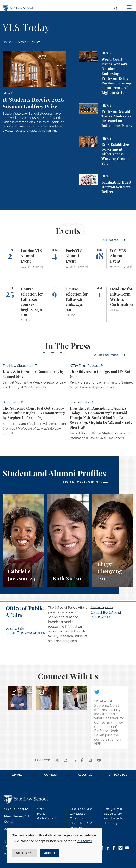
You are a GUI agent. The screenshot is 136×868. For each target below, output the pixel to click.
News (40, 809)
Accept (50, 853)
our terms (85, 841)
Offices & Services (82, 809)
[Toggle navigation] (129, 7)
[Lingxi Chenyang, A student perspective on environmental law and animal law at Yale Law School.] (113, 541)
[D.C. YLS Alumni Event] (113, 258)
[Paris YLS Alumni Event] (68, 258)
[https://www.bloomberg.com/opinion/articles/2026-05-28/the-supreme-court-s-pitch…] (34, 419)
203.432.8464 (15, 629)
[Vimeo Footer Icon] (121, 848)
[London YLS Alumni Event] (23, 258)
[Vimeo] (90, 760)
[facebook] (82, 760)
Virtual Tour (119, 775)
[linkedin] (74, 760)
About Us (85, 775)
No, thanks (25, 853)
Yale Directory (113, 814)
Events (41, 814)
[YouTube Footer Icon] (127, 848)
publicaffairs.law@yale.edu (25, 633)
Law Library (78, 814)
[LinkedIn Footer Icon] (107, 848)
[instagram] (66, 760)
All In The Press (107, 355)
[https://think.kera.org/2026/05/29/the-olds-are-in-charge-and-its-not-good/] (102, 377)
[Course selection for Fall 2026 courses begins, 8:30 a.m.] (23, 304)
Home (7, 42)
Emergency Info (114, 809)
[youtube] (99, 760)
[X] (57, 760)
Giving (17, 775)
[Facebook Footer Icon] (114, 848)
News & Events (29, 42)
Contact (51, 775)
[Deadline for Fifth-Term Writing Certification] (113, 304)
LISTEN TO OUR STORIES (82, 482)
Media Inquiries (102, 607)
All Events (111, 240)
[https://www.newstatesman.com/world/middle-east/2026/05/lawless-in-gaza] (34, 377)
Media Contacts (47, 818)
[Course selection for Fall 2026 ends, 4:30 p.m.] (68, 304)
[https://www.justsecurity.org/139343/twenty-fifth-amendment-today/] (102, 421)
